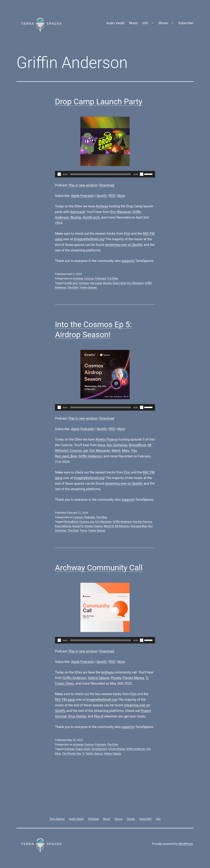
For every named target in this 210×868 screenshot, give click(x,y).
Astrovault (78, 212)
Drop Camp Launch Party (99, 102)
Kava (102, 445)
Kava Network (63, 526)
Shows (163, 23)
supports (128, 261)
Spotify (102, 196)
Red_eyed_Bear (66, 456)
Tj (147, 678)
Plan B (99, 716)
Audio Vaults (115, 23)
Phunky (116, 678)
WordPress (186, 844)
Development (99, 749)
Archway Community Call (99, 568)
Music (134, 23)
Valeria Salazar (99, 678)
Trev (134, 451)
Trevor (83, 531)
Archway (102, 206)
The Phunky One (71, 754)
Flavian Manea (133, 678)
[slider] (100, 174)
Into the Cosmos (142, 522)
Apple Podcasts (83, 196)
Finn (127, 234)
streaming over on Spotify (124, 245)
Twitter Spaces (88, 287)
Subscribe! (186, 23)
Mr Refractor (122, 526)
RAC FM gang (65, 700)
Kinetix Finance (107, 439)
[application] (105, 174)
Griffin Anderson (90, 456)
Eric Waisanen (121, 212)
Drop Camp (119, 283)
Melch (116, 451)
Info (145, 23)
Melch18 (109, 526)
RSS (112, 196)
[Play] (59, 174)
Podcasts (100, 278)
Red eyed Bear (139, 526)
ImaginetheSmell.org (89, 239)
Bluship (76, 217)
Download (107, 185)
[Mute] (142, 174)
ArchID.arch (91, 217)
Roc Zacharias (117, 445)
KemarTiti (78, 526)
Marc (126, 451)
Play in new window (83, 185)
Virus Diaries (77, 716)
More (121, 196)
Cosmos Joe (79, 451)
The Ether (113, 278)
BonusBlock (138, 445)
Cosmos (89, 278)
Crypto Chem (64, 683)
